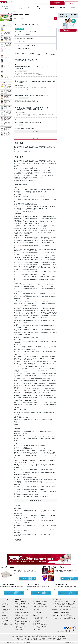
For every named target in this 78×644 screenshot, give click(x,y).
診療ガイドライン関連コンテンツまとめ (23, 603)
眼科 (31, 640)
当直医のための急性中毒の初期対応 (22, 613)
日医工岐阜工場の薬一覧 (30, 45)
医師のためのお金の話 (37, 622)
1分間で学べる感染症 (37, 603)
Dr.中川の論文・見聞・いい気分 (21, 616)
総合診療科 (59, 640)
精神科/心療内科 (36, 638)
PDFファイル (28, 49)
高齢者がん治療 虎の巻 (37, 628)
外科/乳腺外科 (49, 638)
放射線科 (36, 640)
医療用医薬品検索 (7, 11)
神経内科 (29, 638)
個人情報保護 (12, 643)
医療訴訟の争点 (36, 611)
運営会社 (28, 643)
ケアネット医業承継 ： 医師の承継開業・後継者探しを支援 (63, 603)
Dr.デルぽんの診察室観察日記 (21, 619)
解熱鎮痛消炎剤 (15, 11)
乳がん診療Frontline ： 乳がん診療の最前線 (60, 613)
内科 (13, 637)
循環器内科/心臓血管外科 (25, 637)
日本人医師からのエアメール (38, 623)
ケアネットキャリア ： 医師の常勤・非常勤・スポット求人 (63, 602)
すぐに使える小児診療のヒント (21, 623)
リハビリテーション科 (51, 640)
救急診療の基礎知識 (19, 629)
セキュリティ (23, 643)
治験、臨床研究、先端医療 (7, 625)
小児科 (18, 640)
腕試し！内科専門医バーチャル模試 (40, 602)
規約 (9, 643)
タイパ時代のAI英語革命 (37, 619)
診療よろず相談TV (36, 608)
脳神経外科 (43, 638)
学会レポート (4, 619)
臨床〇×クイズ (5, 608)
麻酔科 (40, 640)
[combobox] (34, 18)
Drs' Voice (4, 623)
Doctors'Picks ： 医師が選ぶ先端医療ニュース (61, 611)
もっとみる (35, 131)
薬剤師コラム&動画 (36, 629)
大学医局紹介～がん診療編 (20, 602)
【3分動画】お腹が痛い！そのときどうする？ (24, 622)
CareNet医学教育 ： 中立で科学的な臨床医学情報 (61, 609)
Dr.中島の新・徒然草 (19, 617)
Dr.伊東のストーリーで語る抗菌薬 (39, 605)
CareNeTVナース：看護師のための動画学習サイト (62, 606)
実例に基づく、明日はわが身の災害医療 (41, 606)
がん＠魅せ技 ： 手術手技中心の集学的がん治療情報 (62, 614)
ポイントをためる (5, 605)
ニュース (3, 614)
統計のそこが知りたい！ (37, 614)
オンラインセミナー (6, 617)
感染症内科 (60, 637)
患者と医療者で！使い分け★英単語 (40, 617)
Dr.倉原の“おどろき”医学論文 (21, 606)
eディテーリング (5, 616)
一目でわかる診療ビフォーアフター (22, 628)
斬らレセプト (18, 620)
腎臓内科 (38, 637)
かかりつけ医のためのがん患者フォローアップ (41, 626)
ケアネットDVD (5, 620)
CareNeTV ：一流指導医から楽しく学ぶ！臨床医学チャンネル (64, 605)
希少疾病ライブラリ (37, 609)
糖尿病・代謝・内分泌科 (46, 637)
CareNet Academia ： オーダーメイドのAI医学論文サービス (63, 617)
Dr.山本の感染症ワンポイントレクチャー (23, 631)
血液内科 (54, 637)
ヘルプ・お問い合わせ (4, 643)
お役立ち (3, 622)
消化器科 (33, 637)
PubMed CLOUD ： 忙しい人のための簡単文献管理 (62, 616)
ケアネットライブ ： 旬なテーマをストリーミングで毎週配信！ (64, 608)
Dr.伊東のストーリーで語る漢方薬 (22, 608)
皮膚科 (22, 640)
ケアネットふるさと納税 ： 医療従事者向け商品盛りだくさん (64, 619)
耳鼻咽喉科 (27, 640)
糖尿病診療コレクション (20, 614)
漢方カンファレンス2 (19, 609)
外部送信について (18, 643)
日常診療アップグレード (20, 626)
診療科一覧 (4, 603)
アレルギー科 (14, 638)
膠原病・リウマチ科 (22, 638)
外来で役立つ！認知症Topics (21, 625)
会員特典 (3, 606)
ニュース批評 (18, 605)
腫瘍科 (65, 637)
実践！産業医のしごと (37, 620)
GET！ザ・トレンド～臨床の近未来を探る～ (41, 625)
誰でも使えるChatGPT (37, 613)
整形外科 (55, 638)
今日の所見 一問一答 (6, 609)
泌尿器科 (60, 638)
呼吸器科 (17, 637)
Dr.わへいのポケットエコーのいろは (22, 611)
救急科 (44, 640)
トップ (1, 11)
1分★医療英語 (35, 616)
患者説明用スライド (6, 613)
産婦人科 (65, 638)
